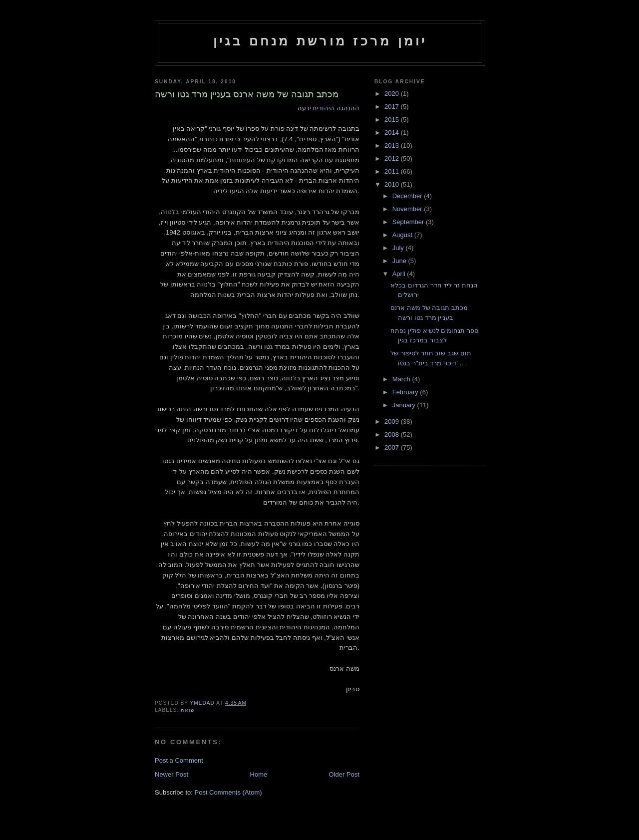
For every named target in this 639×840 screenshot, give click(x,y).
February (406, 392)
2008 (393, 434)
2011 (393, 171)
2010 (393, 184)
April (400, 274)
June (400, 261)
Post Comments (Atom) (228, 792)
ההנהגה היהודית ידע (331, 108)
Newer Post (171, 774)
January (405, 405)
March (402, 379)
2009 (393, 421)
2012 (393, 158)
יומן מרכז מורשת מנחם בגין (320, 41)
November (408, 209)
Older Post (344, 774)
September (409, 222)
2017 (393, 107)
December (408, 196)
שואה (188, 710)
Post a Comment (179, 760)
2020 (393, 94)
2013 (393, 145)
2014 (393, 133)
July (399, 248)
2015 (393, 120)
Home (259, 774)
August (403, 235)
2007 (393, 447)
